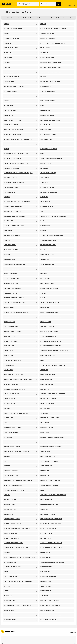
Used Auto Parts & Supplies (12, 211)
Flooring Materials (10, 404)
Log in (69, 5)
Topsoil (6, 423)
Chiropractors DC (10, 82)
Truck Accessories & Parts (49, 336)
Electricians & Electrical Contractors (53, 29)
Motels (43, 250)
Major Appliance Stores (48, 135)
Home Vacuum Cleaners (48, 375)
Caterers (43, 360)
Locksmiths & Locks (47, 115)
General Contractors (11, 48)
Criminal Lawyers (46, 380)
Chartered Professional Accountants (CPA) (18, 173)
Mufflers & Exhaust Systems (50, 601)
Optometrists (8, 53)
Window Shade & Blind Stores (50, 303)
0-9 (8, 18)
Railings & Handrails (47, 384)
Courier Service (45, 432)
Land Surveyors (46, 111)
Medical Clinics (9, 346)
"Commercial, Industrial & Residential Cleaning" (19, 144)
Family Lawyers (9, 351)
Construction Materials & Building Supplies (18, 139)
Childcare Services (47, 139)
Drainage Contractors (11, 317)
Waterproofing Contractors (13, 375)
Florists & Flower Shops (49, 149)
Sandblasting (45, 476)
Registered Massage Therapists (51, 317)
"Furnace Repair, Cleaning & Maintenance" (54, 442)
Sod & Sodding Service (11, 327)
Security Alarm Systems (12, 279)
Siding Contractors (47, 255)
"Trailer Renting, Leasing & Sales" (51, 548)
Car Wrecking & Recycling (12, 269)
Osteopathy (8, 596)
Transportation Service (12, 187)
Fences (43, 106)
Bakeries (7, 572)
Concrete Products (10, 601)
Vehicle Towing (45, 48)
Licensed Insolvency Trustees (50, 481)
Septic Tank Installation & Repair (51, 159)
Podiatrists (8, 240)
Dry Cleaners (8, 437)
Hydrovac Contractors (48, 399)
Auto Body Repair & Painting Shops (52, 72)
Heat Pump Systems (10, 336)
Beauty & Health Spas (11, 577)
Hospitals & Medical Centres (13, 485)
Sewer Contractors (47, 404)
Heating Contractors (48, 38)
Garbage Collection (47, 264)
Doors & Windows (10, 106)
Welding (6, 149)
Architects (44, 370)
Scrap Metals (45, 183)
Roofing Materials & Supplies (13, 543)
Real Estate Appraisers (11, 538)
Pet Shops (7, 495)
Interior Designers (46, 567)
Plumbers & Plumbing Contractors (15, 29)
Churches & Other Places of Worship (53, 562)
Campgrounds (45, 553)
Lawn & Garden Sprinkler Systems (51, 519)
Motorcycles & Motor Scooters (14, 490)
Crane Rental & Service (11, 168)
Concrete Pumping (10, 562)
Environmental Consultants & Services (17, 452)
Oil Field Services (46, 202)
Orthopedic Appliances (11, 250)
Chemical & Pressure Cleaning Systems (53, 394)
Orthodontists (46, 586)
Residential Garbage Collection (14, 264)
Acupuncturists (9, 356)
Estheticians (8, 231)
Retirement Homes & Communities (14, 216)
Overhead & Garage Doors (12, 135)
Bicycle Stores (45, 572)
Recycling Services (10, 620)
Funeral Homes (9, 72)
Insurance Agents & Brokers (13, 332)
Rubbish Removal (46, 557)
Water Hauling (45, 423)
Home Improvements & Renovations (52, 62)
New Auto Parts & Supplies (49, 192)
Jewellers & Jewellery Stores (14, 226)
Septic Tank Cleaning (11, 91)
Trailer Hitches (45, 596)
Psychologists (45, 226)
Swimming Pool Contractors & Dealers (53, 216)
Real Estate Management (48, 514)
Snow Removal (45, 269)
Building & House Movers (48, 577)
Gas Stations (8, 586)
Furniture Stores (9, 260)
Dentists (7, 24)
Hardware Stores (10, 505)
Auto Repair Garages (47, 34)
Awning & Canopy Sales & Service (51, 543)
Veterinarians (45, 53)
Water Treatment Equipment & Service (53, 365)
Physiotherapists (46, 125)
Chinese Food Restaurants (49, 485)
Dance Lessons (9, 370)
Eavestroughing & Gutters (12, 120)
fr (74, 5)
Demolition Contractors (12, 284)
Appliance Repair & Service (12, 235)
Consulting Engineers (47, 327)
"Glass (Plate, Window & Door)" (14, 183)
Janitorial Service (10, 399)
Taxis (42, 211)
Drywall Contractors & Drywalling (16, 312)
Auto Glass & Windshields (12, 159)
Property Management (11, 432)
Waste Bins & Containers (48, 240)
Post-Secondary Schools (12, 567)
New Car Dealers (46, 163)
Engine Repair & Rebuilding (49, 620)
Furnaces (7, 255)
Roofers (7, 34)
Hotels (43, 144)
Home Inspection (46, 591)
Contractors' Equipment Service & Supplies (18, 605)
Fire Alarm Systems (10, 509)
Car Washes (44, 413)
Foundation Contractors (12, 288)
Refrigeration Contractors (50, 418)
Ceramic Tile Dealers (10, 615)
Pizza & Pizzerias (46, 87)
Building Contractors (11, 125)
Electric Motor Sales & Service (51, 346)
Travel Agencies (9, 365)
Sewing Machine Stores (11, 533)
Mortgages (7, 409)
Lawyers (43, 24)
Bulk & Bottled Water (48, 533)
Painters (7, 101)
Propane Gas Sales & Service (13, 207)
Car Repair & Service (10, 178)
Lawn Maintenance (47, 207)
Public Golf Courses (10, 293)
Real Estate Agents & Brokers (50, 120)
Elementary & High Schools (49, 312)
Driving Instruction (47, 428)
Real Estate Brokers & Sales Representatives (18, 582)
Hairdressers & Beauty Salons (14, 87)
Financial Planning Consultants (14, 389)
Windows (7, 466)
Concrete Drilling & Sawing (49, 332)
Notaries (43, 77)
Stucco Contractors (11, 476)
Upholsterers (45, 308)
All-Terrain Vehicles (47, 610)
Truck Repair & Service (48, 91)
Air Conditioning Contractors (50, 67)
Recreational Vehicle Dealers (13, 360)
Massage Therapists (47, 187)
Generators (44, 509)
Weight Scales (45, 452)
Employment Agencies (48, 457)
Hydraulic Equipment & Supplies (14, 298)
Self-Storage (8, 96)
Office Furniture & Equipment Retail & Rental (18, 481)
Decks (42, 490)
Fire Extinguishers (46, 500)
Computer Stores (46, 466)
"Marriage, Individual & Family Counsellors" (55, 351)
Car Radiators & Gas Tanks (49, 505)
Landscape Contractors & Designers (53, 43)
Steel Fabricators (10, 245)
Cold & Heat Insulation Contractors (16, 154)
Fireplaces (44, 274)
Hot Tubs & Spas (46, 322)
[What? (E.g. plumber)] (28, 4)
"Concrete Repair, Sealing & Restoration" (17, 529)
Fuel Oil (43, 298)
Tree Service (8, 62)
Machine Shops (9, 221)
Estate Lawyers (46, 538)
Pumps (42, 221)
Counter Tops (8, 418)
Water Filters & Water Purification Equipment (18, 380)
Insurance (7, 67)
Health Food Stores (10, 500)
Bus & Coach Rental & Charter (50, 605)
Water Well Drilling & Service (13, 130)
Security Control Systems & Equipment (16, 413)
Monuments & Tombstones (49, 288)
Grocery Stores (46, 409)
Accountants (45, 96)
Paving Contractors (47, 58)
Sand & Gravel (8, 115)
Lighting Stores (46, 582)
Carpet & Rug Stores (10, 274)
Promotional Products (48, 529)
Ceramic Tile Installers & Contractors (53, 495)
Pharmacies (44, 197)
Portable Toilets (9, 192)
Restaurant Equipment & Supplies (51, 524)
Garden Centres (9, 308)
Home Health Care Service (12, 384)
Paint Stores (45, 471)
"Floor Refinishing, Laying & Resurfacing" (17, 202)
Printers (43, 231)
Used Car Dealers (9, 322)
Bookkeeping (45, 389)
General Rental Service (48, 173)
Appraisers (7, 457)
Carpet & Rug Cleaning (48, 284)
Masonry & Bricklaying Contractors (16, 163)
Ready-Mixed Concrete (11, 111)
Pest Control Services (48, 101)
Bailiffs (6, 591)
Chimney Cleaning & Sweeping (13, 428)
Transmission (45, 260)
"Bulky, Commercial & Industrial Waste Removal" (20, 557)
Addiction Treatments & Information (52, 437)
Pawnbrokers (8, 514)
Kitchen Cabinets (46, 130)
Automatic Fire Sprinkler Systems (51, 615)
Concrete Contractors (12, 77)
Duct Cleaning (45, 279)
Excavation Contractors (12, 38)
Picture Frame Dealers (11, 471)
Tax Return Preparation (48, 245)
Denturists (7, 43)
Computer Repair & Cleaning (13, 524)
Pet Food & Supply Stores (12, 519)
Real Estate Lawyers (10, 341)
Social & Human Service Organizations (16, 548)
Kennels (6, 461)
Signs (42, 154)
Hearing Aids (44, 168)
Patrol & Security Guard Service (51, 341)
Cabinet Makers (9, 610)
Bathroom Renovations (11, 394)
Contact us (73, 632)
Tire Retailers (45, 178)
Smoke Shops (8, 553)
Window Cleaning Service (12, 447)
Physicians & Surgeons (48, 356)
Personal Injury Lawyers (12, 442)
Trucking (43, 293)
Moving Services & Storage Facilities (52, 82)
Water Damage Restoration (49, 461)
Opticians (7, 197)
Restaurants (8, 58)
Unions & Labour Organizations (51, 447)
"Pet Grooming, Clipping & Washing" (52, 235)
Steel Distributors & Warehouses (15, 303)
